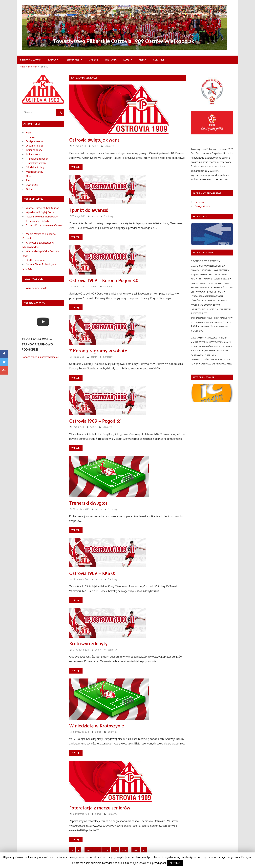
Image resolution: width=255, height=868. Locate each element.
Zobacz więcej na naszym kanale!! (40, 357)
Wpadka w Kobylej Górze (40, 212)
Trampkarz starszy (36, 163)
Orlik (29, 176)
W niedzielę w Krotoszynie (98, 726)
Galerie (94, 60)
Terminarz (72, 60)
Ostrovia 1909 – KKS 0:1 (94, 573)
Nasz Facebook (36, 288)
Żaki (28, 180)
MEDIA (142, 60)
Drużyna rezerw (35, 141)
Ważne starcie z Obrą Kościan (42, 208)
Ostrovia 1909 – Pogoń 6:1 (97, 421)
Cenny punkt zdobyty (38, 221)
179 (124, 850)
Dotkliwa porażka (36, 260)
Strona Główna (31, 60)
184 (136, 850)
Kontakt (159, 60)
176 (97, 850)
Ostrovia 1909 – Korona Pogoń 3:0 (106, 280)
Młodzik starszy (34, 172)
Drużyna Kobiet (34, 146)
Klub (126, 60)
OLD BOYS (32, 185)
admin (95, 146)
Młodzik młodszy (35, 167)
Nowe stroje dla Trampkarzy (42, 217)
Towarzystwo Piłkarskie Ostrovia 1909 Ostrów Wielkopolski (127, 41)
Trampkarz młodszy (37, 159)
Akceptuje (175, 863)
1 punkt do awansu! (90, 210)
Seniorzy (109, 146)
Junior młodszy (34, 150)
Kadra (52, 60)
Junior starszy (33, 154)
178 (115, 850)
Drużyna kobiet (203, 206)
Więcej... (76, 167)
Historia (111, 60)
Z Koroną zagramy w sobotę (100, 351)
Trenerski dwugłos (89, 503)
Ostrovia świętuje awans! (96, 140)
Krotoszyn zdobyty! (90, 643)
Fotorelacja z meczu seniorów (102, 808)
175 (89, 850)
